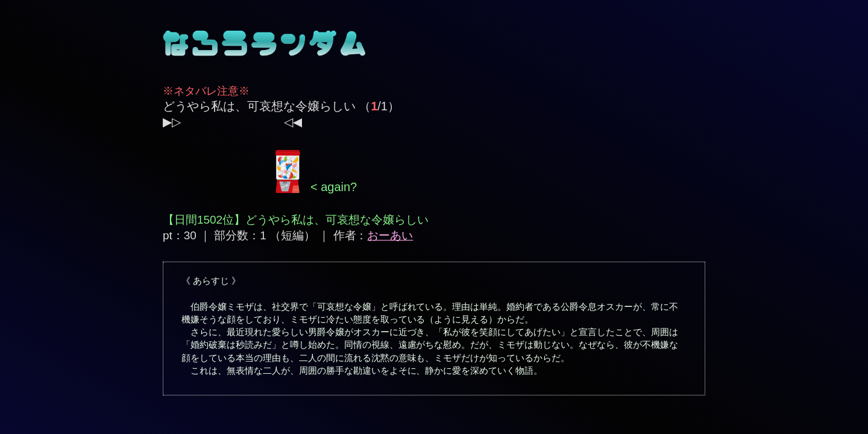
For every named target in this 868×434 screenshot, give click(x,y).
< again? (314, 187)
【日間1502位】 (204, 220)
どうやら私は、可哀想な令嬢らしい (259, 106)
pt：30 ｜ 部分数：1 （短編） (239, 235)
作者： (373, 235)
